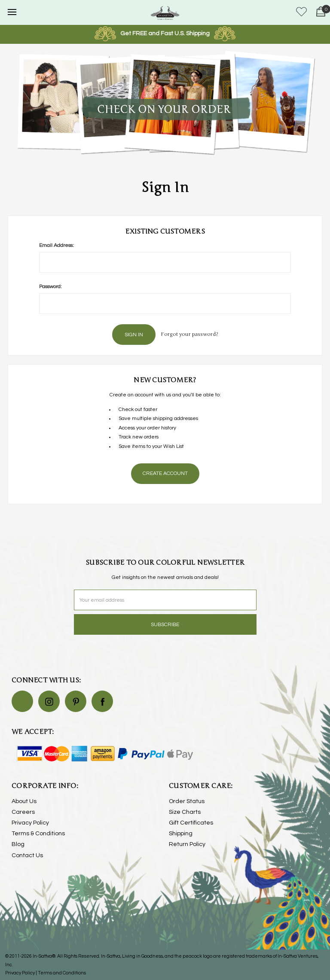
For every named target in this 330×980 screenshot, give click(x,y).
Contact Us (27, 855)
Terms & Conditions (38, 834)
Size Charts (185, 812)
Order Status (187, 801)
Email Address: (57, 245)
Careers (23, 812)
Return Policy (187, 844)
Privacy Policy (30, 823)
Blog (18, 844)
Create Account (165, 473)
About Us (24, 801)
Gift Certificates (191, 823)
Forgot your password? (189, 334)
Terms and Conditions (62, 973)
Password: (50, 287)
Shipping (181, 834)
